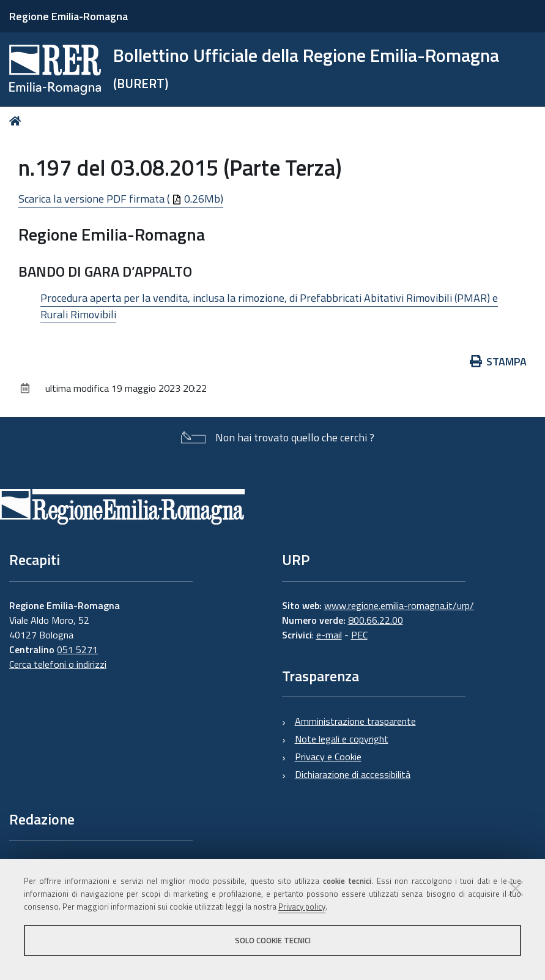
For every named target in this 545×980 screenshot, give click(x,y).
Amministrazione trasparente (355, 721)
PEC (359, 635)
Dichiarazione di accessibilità (353, 774)
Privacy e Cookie (328, 757)
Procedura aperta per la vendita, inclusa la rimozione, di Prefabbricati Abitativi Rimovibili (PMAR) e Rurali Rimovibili (269, 306)
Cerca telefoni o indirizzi (58, 664)
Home (17, 121)
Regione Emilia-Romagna (69, 16)
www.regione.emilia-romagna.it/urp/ (399, 605)
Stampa (499, 361)
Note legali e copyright (342, 739)
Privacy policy (302, 907)
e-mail (329, 635)
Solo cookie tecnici (273, 940)
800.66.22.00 (376, 620)
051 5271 (77, 649)
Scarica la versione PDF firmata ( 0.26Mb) (121, 199)
